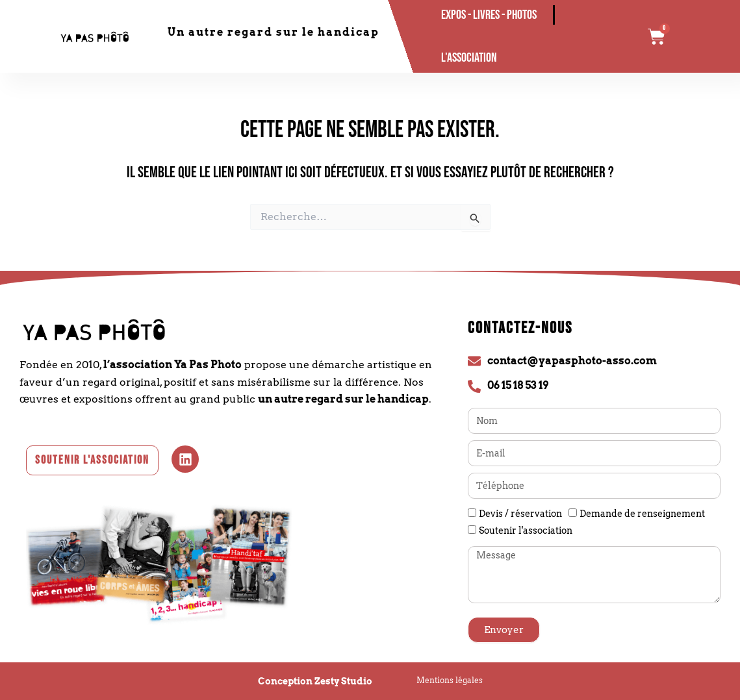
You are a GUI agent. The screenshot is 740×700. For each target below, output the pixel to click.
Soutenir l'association (526, 531)
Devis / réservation (520, 514)
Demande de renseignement (642, 514)
